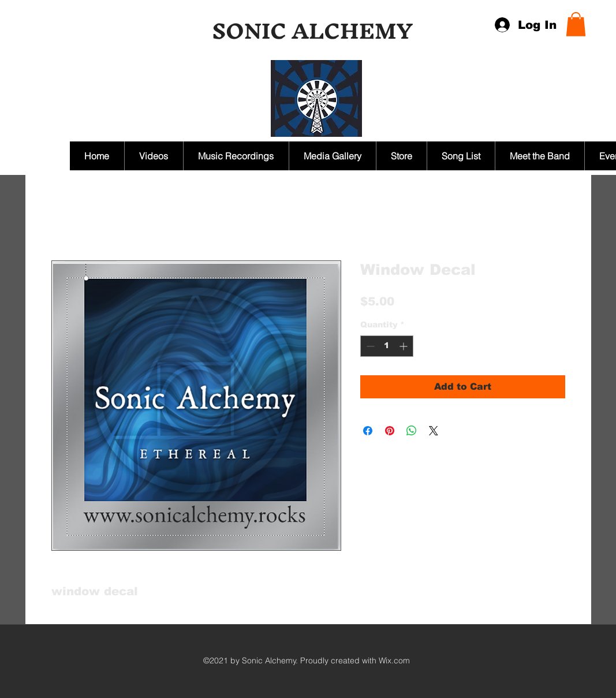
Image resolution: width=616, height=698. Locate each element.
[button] (576, 24)
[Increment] (404, 346)
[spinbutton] (387, 346)
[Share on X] (434, 431)
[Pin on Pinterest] (390, 431)
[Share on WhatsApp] (412, 431)
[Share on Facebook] (368, 431)
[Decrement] (369, 346)
